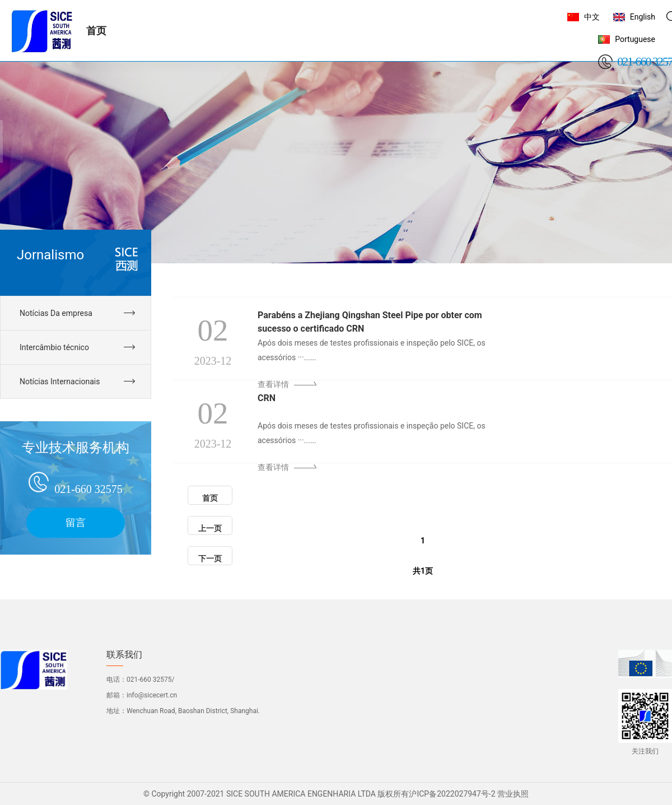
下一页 (210, 559)
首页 (210, 498)
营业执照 (513, 794)
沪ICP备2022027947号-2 (452, 794)
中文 (592, 17)
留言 (76, 522)
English (643, 17)
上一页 (210, 528)
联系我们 (124, 655)
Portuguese (635, 39)
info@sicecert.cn (152, 695)
